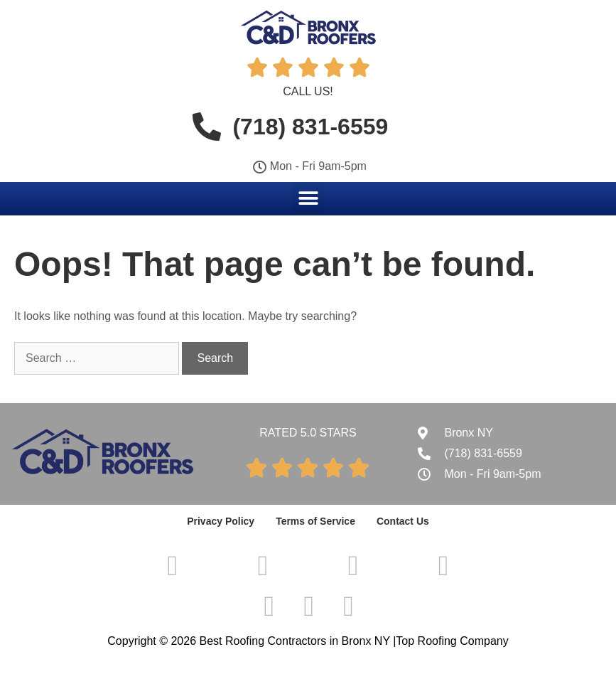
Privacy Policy (221, 521)
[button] (308, 198)
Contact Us (403, 521)
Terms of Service (315, 521)
